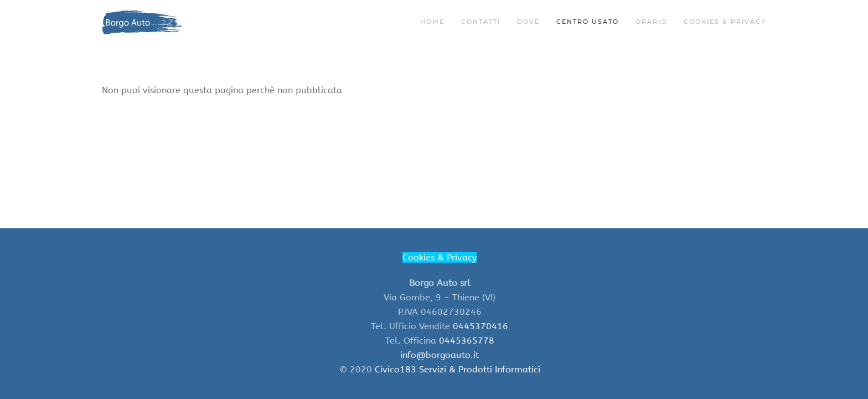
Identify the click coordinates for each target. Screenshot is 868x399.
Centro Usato (588, 22)
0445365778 (467, 341)
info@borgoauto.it (440, 355)
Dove (528, 22)
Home (432, 22)
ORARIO (651, 22)
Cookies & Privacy (725, 22)
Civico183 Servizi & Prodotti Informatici (458, 369)
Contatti (481, 22)
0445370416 (480, 326)
